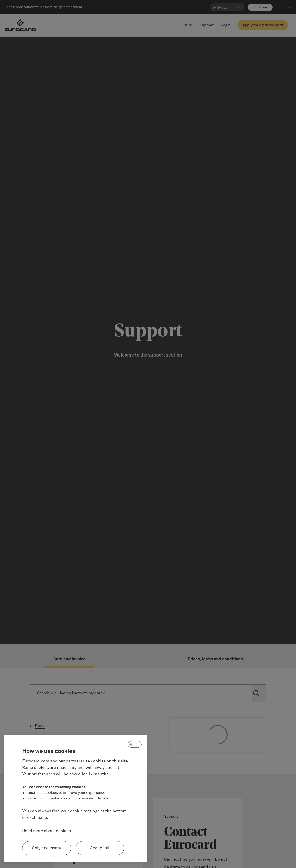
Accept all (100, 848)
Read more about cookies (46, 831)
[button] (135, 744)
